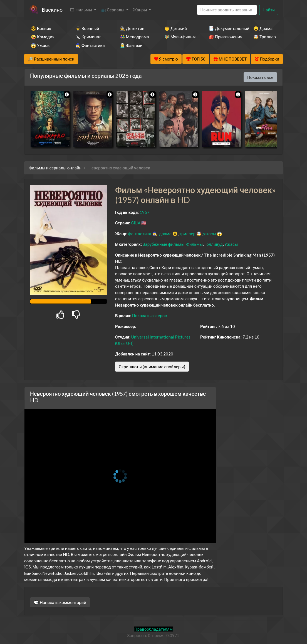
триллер (187, 234)
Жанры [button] (140, 10)
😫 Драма (263, 28)
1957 (145, 212)
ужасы (210, 234)
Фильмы (194, 244)
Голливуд (214, 244)
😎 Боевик (41, 28)
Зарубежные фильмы (164, 244)
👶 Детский (176, 28)
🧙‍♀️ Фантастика (90, 45)
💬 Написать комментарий (60, 602)
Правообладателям (153, 629)
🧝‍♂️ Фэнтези (131, 45)
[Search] (227, 10)
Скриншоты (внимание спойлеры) (152, 367)
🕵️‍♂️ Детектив (132, 28)
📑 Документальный (224, 28)
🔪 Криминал (88, 37)
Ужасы (231, 244)
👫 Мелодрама (134, 37)
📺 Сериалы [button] (113, 10)
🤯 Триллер (265, 37)
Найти (269, 10)
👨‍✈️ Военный (87, 28)
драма (165, 234)
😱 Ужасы (41, 45)
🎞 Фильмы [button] (81, 10)
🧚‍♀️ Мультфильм (179, 37)
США (136, 223)
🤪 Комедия (43, 37)
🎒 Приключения (224, 37)
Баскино (52, 10)
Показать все (260, 77)
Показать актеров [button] (150, 315)
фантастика (140, 234)
